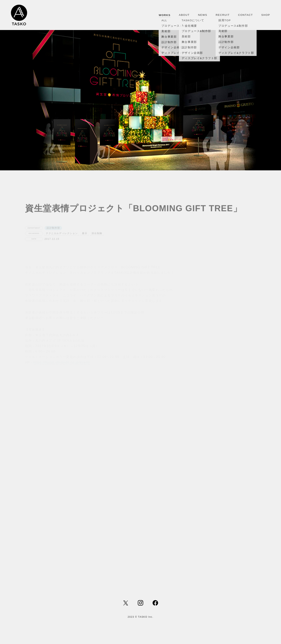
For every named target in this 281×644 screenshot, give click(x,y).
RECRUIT (223, 15)
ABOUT (184, 15)
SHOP (266, 15)
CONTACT (245, 15)
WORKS (165, 15)
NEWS (203, 15)
